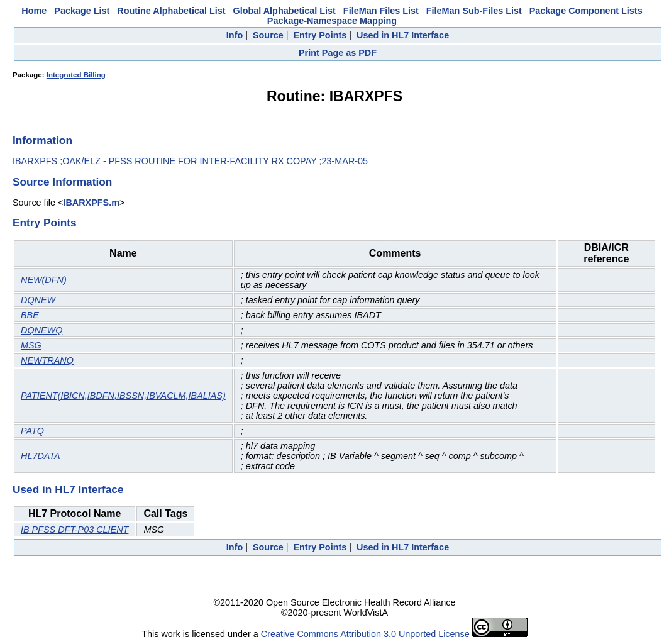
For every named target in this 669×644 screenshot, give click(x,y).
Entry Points (320, 35)
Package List (82, 11)
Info (235, 35)
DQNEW (38, 300)
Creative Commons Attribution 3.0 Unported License (365, 634)
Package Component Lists (586, 11)
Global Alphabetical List (284, 11)
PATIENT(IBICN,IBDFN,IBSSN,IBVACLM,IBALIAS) (123, 396)
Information (42, 140)
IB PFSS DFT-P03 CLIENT (75, 530)
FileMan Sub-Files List (474, 11)
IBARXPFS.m (91, 203)
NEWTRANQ (47, 360)
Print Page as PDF (338, 53)
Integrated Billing (76, 75)
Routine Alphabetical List (171, 11)
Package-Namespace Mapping (332, 21)
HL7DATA (41, 456)
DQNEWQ (41, 330)
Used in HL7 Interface (403, 35)
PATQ (32, 431)
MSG (31, 345)
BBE (30, 315)
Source (268, 35)
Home (34, 11)
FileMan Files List (381, 11)
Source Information (62, 182)
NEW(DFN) (44, 280)
